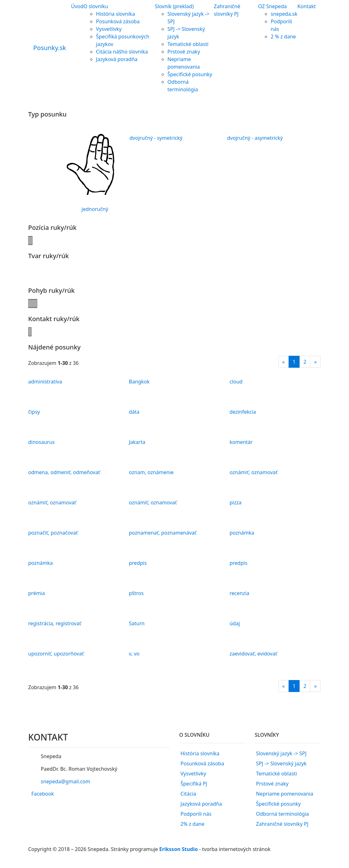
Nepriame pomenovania (285, 794)
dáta (134, 412)
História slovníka (115, 14)
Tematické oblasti (188, 44)
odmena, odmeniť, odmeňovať (64, 472)
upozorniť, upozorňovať (56, 654)
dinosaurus (42, 442)
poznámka (242, 533)
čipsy (34, 412)
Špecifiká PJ (194, 784)
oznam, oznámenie (151, 472)
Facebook (43, 794)
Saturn (137, 623)
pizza (235, 502)
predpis (138, 563)
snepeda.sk (284, 14)
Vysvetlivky (109, 29)
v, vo (134, 654)
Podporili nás (196, 814)
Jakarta (137, 442)
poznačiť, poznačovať (53, 533)
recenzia (239, 593)
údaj (235, 623)
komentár (241, 442)
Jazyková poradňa (117, 59)
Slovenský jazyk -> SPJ (281, 753)
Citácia (189, 794)
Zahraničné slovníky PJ (282, 824)
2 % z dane (283, 37)
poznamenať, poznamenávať (162, 533)
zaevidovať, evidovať (253, 654)
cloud (236, 382)
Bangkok (139, 382)
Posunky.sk (50, 48)
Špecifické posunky (190, 74)
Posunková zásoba (118, 21)
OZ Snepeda (272, 6)
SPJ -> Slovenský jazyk (281, 763)
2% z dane (193, 824)
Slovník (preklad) (174, 6)
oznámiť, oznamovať (253, 472)
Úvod (77, 6)
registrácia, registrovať (55, 623)
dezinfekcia (243, 412)
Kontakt (307, 6)
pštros (136, 593)
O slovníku (96, 6)
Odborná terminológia (283, 814)
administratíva (45, 382)
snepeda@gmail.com (65, 781)
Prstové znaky (184, 52)
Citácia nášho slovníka (122, 52)
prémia (37, 593)
